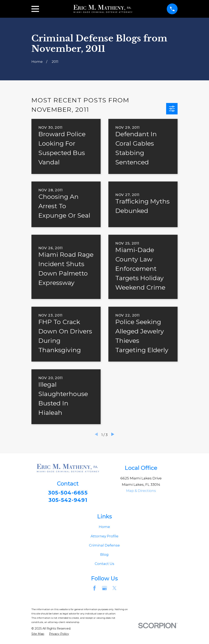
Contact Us (104, 565)
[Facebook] (94, 589)
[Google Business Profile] (104, 589)
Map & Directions (141, 491)
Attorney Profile (104, 537)
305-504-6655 (68, 493)
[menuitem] (38, 635)
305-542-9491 (68, 500)
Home (104, 528)
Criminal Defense (104, 547)
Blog (104, 556)
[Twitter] (115, 589)
